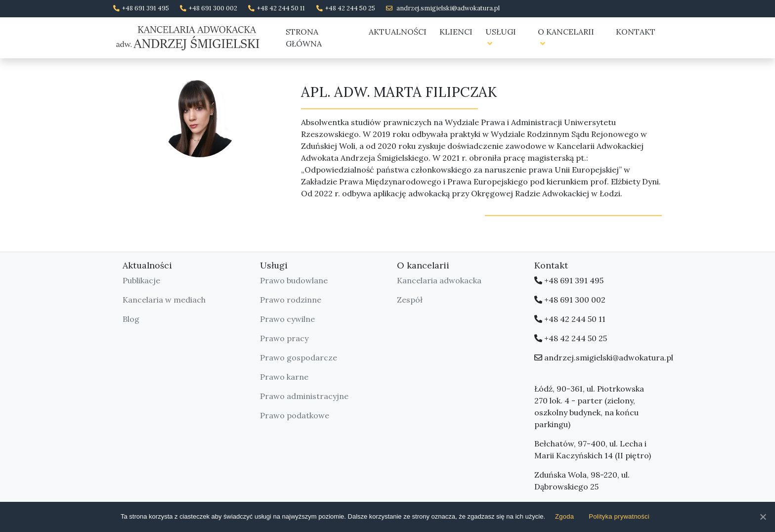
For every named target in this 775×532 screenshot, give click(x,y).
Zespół (410, 300)
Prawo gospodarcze (299, 357)
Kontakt (636, 32)
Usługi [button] (501, 37)
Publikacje (141, 280)
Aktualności (398, 32)
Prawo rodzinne (291, 300)
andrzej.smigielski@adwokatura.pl (448, 8)
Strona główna (304, 38)
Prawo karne (284, 377)
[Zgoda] (763, 517)
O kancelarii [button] (566, 37)
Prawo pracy (284, 338)
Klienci (456, 32)
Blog (131, 319)
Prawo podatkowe (295, 415)
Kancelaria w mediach (164, 300)
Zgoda (564, 516)
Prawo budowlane (294, 280)
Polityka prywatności (619, 516)
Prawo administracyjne (304, 396)
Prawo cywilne (287, 319)
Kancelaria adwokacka (439, 280)
